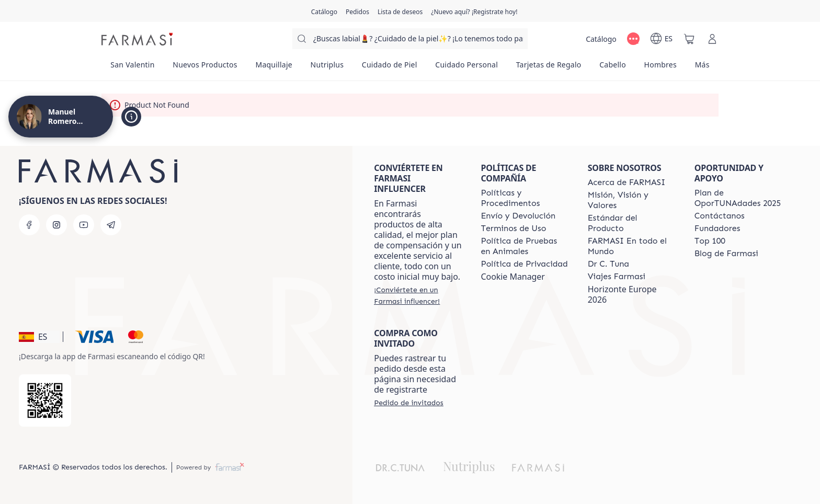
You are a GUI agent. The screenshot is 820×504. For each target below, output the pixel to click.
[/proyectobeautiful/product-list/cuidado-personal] (466, 68)
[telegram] (111, 225)
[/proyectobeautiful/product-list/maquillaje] (274, 68)
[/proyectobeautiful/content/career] (617, 277)
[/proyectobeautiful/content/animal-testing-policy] (525, 246)
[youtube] (84, 225)
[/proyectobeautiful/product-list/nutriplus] (327, 68)
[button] (39, 337)
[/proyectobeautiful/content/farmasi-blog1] (726, 254)
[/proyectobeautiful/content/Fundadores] (717, 228)
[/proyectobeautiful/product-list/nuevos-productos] (205, 68)
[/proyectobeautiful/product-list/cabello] (613, 68)
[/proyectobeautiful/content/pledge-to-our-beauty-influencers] (608, 264)
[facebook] (29, 225)
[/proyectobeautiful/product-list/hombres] (660, 68)
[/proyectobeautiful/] (138, 39)
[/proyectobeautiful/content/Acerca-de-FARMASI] (627, 182)
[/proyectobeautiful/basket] (689, 39)
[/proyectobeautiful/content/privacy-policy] (524, 264)
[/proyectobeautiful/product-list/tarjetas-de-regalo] (549, 68)
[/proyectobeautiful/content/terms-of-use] (513, 228)
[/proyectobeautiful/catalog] (324, 11)
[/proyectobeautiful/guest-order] (408, 403)
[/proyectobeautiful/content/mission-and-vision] (632, 200)
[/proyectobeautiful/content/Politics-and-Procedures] (525, 198)
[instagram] (56, 225)
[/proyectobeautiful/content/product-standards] (632, 223)
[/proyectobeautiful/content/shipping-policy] (518, 216)
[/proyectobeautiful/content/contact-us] (720, 216)
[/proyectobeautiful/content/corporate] (632, 246)
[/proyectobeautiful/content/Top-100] (710, 241)
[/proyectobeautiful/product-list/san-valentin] (133, 68)
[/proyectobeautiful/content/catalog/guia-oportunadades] (738, 198)
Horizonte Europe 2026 (622, 294)
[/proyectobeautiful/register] (357, 11)
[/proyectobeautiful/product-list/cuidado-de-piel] (390, 68)
